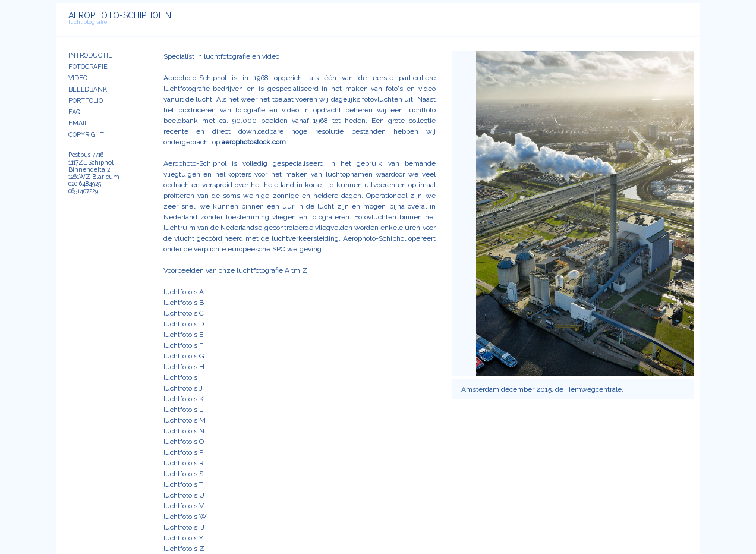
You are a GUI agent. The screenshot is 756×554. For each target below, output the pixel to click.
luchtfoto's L (183, 410)
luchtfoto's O (184, 442)
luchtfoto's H (184, 367)
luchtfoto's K (184, 399)
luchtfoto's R (184, 463)
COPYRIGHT (86, 135)
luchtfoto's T (183, 484)
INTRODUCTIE (90, 56)
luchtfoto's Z (184, 549)
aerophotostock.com (254, 142)
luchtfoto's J (183, 388)
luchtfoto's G (184, 356)
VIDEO (78, 78)
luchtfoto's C (184, 313)
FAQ (74, 112)
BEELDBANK (88, 89)
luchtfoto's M (185, 420)
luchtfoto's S (183, 474)
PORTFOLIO (86, 101)
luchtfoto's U (184, 495)
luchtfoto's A (184, 292)
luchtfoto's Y (183, 538)
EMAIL (78, 123)
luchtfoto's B (184, 303)
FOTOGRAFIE (88, 67)
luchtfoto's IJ (184, 527)
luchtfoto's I (182, 377)
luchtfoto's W (185, 517)
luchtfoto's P (183, 452)
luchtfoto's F (183, 345)
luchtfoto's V (184, 506)
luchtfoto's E (183, 335)
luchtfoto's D (184, 324)
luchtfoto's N (184, 431)
